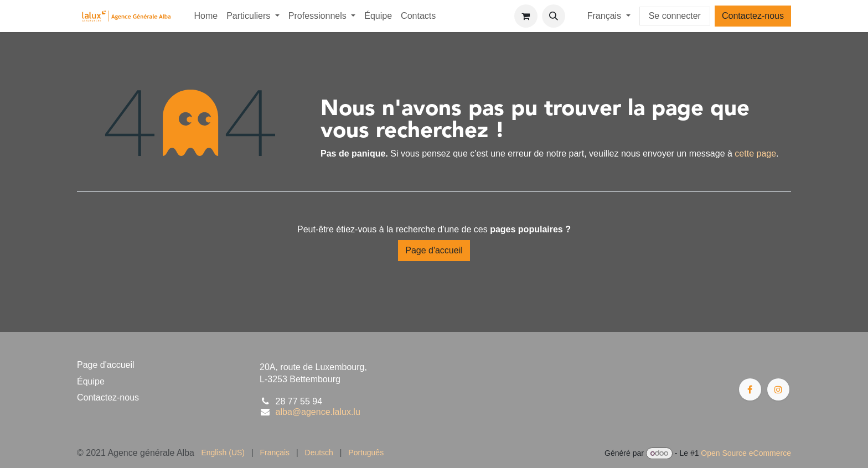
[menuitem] (206, 16)
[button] (554, 16)
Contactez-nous (753, 16)
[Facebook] (750, 389)
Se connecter (675, 16)
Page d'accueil (434, 250)
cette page (755, 154)
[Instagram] (778, 389)
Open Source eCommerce (746, 453)
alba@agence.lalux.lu (318, 412)
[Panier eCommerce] (526, 16)
